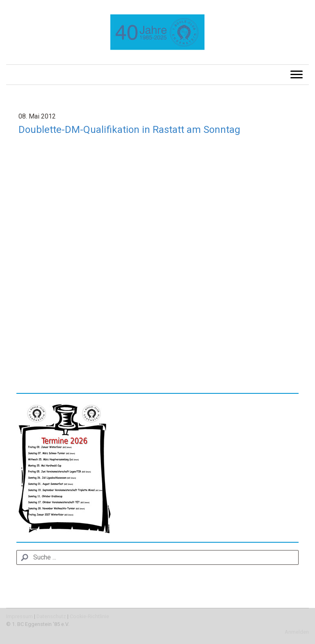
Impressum (19, 616)
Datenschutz (51, 616)
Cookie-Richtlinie (89, 616)
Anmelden (297, 632)
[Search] (157, 557)
